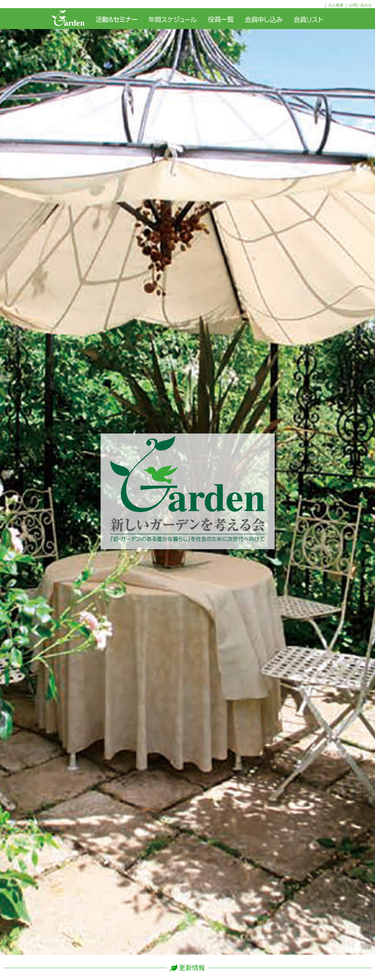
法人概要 (336, 5)
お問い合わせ (361, 5)
